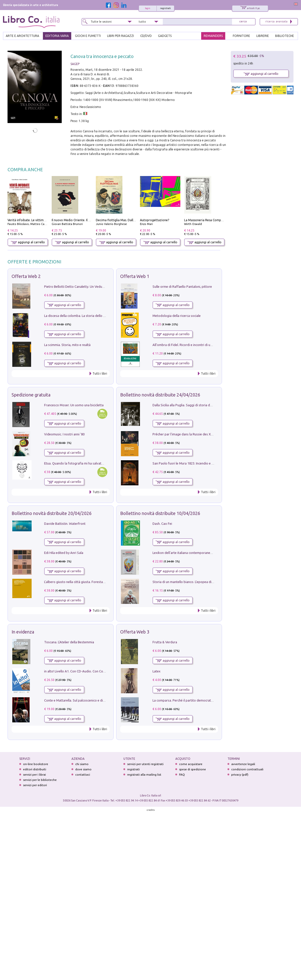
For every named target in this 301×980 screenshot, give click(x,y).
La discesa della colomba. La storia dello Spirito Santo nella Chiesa (92, 316)
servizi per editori (35, 785)
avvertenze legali (243, 764)
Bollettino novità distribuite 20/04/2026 (52, 513)
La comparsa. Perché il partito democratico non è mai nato (195, 700)
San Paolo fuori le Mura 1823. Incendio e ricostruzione (192, 463)
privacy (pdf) (240, 774)
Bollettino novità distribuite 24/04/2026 (160, 395)
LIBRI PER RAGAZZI (121, 36)
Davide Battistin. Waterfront (65, 524)
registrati (165, 8)
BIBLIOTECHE (285, 36)
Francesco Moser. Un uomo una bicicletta (74, 405)
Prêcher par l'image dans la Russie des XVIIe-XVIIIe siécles (194, 434)
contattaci (83, 774)
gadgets (165, 36)
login (148, 8)
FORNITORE (241, 36)
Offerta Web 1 (135, 276)
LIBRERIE (263, 36)
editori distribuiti (35, 769)
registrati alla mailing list (144, 774)
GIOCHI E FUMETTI (88, 36)
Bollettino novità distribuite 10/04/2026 (160, 513)
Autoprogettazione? (155, 220)
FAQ (182, 774)
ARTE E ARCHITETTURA (22, 36)
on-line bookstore (36, 764)
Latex (157, 671)
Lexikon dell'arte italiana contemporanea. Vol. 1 (187, 553)
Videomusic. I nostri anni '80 (64, 434)
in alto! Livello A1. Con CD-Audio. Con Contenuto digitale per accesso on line (99, 671)
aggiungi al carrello (28, 242)
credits (151, 810)
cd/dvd (146, 36)
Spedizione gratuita (31, 395)
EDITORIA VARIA (57, 36)
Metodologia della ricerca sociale (177, 316)
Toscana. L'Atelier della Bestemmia (69, 642)
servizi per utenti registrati (145, 764)
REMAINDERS (213, 36)
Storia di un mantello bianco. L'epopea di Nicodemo (190, 582)
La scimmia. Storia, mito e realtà (67, 345)
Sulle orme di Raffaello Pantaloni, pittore (182, 286)
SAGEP (75, 64)
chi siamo (82, 764)
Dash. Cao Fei (162, 524)
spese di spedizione (193, 769)
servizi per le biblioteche (40, 780)
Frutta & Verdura (165, 642)
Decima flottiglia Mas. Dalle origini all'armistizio (130, 220)
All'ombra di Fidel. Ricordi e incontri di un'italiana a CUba (194, 345)
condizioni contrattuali (247, 769)
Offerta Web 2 (26, 276)
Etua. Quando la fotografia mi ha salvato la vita (79, 463)
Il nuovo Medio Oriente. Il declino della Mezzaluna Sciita (91, 220)
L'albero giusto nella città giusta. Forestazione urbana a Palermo (91, 582)
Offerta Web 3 (135, 632)
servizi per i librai (34, 774)
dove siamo (83, 769)
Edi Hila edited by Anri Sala (64, 553)
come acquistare (191, 764)
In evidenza (23, 632)
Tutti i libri (100, 373)
